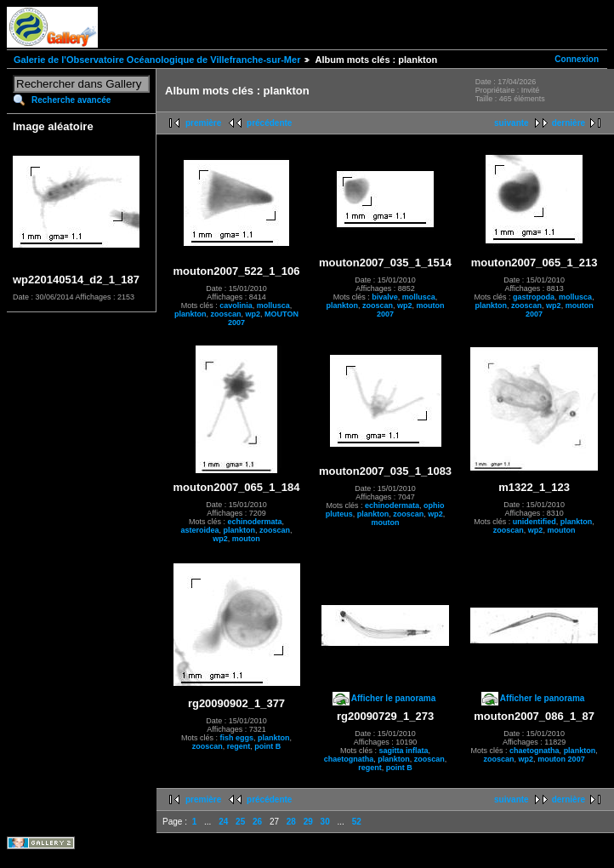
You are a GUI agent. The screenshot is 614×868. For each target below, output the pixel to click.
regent (239, 746)
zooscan (226, 314)
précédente (269, 123)
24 (223, 822)
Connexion (577, 59)
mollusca (273, 306)
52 (357, 822)
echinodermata (254, 522)
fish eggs (236, 738)
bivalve (385, 297)
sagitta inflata (404, 751)
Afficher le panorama (393, 698)
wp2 (253, 314)
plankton (190, 314)
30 (325, 822)
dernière (569, 123)
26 (257, 822)
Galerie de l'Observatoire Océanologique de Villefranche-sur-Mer (157, 60)
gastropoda (534, 297)
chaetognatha (349, 759)
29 (308, 822)
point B (267, 746)
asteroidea (199, 530)
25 (240, 822)
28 (291, 822)
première (203, 123)
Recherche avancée (71, 100)
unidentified (534, 522)
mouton (246, 539)
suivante (512, 123)
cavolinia (236, 306)
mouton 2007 (561, 759)
